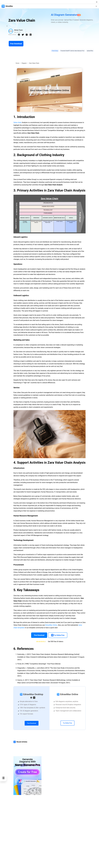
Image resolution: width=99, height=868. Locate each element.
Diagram (24, 63)
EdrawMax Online (51, 625)
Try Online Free (67, 723)
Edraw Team (18, 30)
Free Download (16, 44)
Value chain (17, 122)
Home (17, 63)
